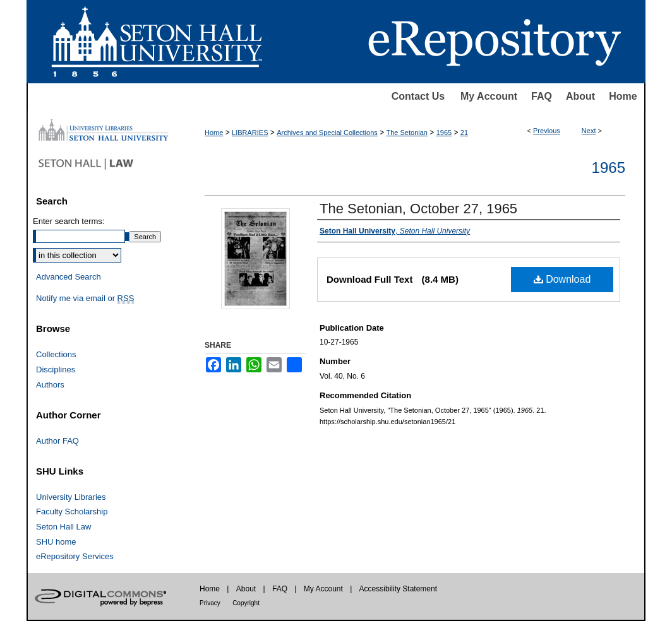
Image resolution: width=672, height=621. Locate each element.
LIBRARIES (250, 133)
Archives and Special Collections (327, 133)
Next (589, 131)
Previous (547, 131)
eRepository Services (75, 556)
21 (464, 133)
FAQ (542, 96)
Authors (50, 385)
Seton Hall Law (63, 527)
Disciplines (56, 370)
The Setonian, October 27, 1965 (418, 209)
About (580, 96)
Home (623, 96)
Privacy (210, 603)
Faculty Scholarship (72, 512)
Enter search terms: (69, 221)
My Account (489, 96)
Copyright (246, 603)
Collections (56, 354)
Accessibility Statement (398, 589)
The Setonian (407, 133)
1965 (444, 133)
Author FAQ (57, 441)
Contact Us (418, 96)
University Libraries (71, 497)
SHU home (56, 542)
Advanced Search (69, 277)
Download (562, 279)
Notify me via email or (85, 299)
